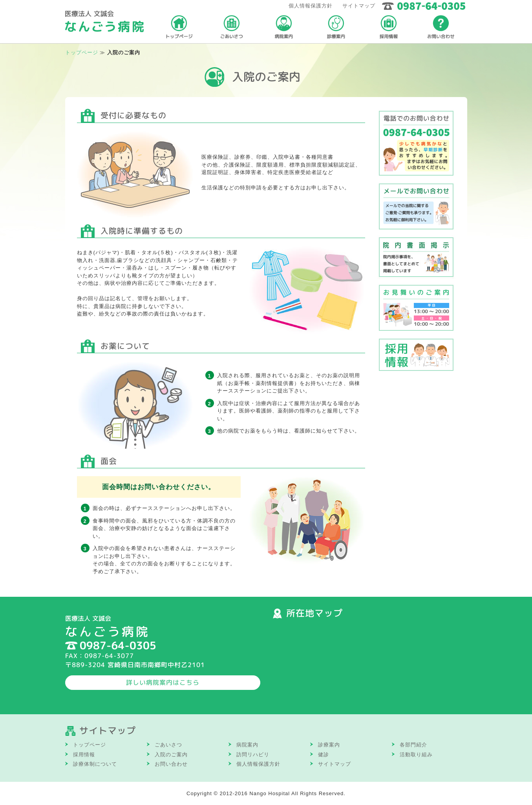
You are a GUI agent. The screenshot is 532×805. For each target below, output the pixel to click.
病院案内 (247, 745)
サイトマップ (359, 6)
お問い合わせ (171, 764)
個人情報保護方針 (311, 6)
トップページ (82, 52)
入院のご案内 (171, 755)
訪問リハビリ (253, 755)
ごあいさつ (168, 745)
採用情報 (84, 755)
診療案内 (329, 745)
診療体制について (95, 764)
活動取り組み (416, 755)
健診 (324, 755)
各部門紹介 (413, 745)
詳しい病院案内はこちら (163, 682)
